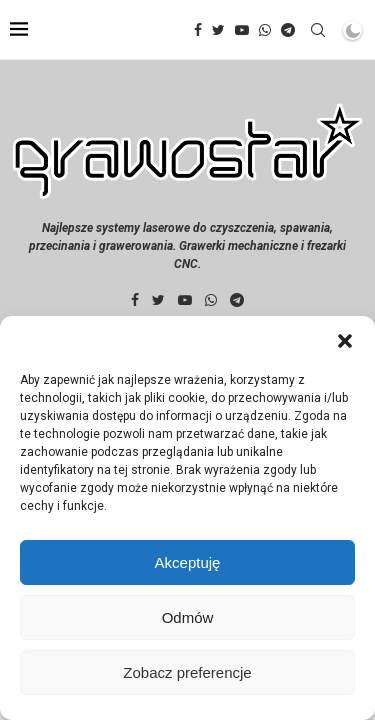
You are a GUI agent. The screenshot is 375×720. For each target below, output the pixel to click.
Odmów (188, 617)
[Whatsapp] (265, 30)
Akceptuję (188, 562)
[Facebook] (198, 30)
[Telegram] (288, 30)
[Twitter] (218, 30)
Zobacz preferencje (187, 672)
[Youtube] (242, 30)
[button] (345, 341)
